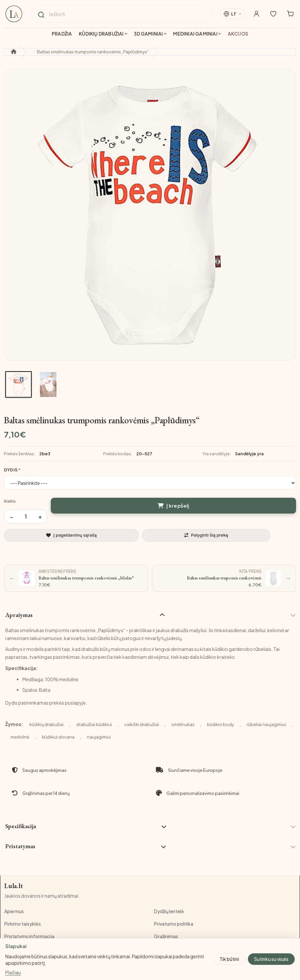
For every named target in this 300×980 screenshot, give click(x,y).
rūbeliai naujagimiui (266, 724)
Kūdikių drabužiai (101, 34)
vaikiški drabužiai (142, 724)
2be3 (45, 454)
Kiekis (10, 501)
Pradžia (62, 34)
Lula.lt (14, 886)
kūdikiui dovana (58, 737)
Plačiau (13, 973)
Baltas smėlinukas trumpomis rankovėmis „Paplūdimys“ (93, 52)
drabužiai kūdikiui (94, 724)
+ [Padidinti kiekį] (40, 516)
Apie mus (14, 911)
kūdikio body (221, 724)
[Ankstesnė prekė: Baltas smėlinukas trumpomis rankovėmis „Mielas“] (76, 578)
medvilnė (20, 737)
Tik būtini (229, 959)
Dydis (11, 470)
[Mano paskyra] (253, 14)
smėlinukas (183, 724)
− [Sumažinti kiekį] (12, 516)
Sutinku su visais (271, 959)
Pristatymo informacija (29, 937)
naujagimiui (99, 737)
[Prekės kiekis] (26, 517)
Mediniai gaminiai (195, 34)
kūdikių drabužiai (46, 724)
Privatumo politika (174, 924)
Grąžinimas (166, 937)
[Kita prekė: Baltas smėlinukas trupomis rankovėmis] (224, 578)
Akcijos (238, 34)
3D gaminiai (148, 34)
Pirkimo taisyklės (23, 924)
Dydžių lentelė (169, 911)
